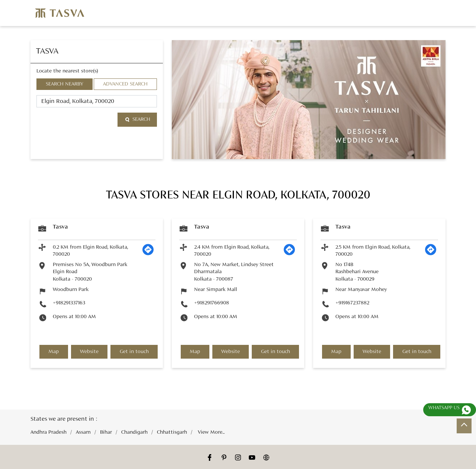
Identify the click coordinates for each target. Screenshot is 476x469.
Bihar (106, 432)
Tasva (60, 227)
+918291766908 (212, 303)
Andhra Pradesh (49, 432)
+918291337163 (69, 303)
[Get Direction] (148, 254)
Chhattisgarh (172, 432)
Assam (83, 432)
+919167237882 (352, 303)
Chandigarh (134, 432)
